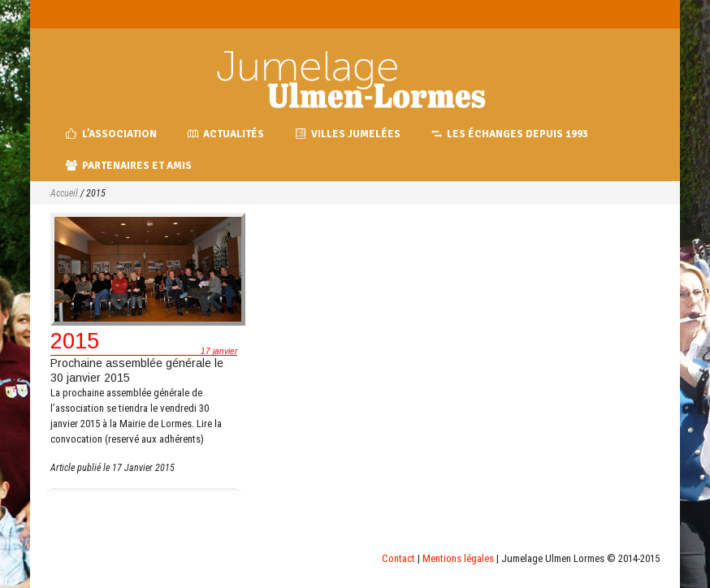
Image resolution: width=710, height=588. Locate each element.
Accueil (64, 193)
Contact (398, 558)
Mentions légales (458, 558)
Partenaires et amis (129, 166)
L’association (111, 134)
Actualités (226, 134)
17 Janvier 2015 (143, 468)
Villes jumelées (348, 134)
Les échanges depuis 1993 (510, 134)
